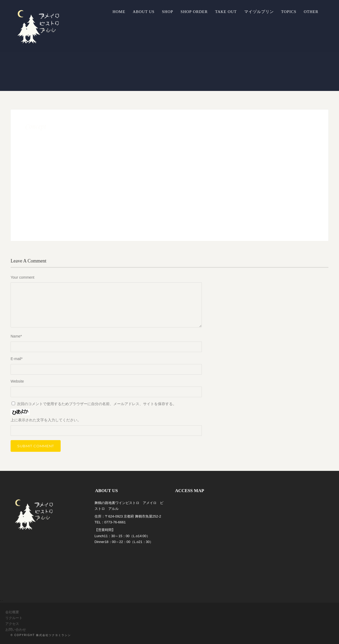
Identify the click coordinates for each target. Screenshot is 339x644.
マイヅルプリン (259, 12)
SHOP (167, 12)
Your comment (23, 277)
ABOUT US (144, 12)
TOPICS (289, 12)
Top (326, 631)
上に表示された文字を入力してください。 (46, 420)
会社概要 (12, 612)
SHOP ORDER (194, 12)
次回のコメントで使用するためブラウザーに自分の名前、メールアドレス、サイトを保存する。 (97, 404)
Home (119, 12)
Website (17, 381)
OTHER (311, 12)
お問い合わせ (16, 630)
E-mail (17, 359)
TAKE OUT (226, 12)
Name (16, 336)
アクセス (12, 624)
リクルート (14, 618)
